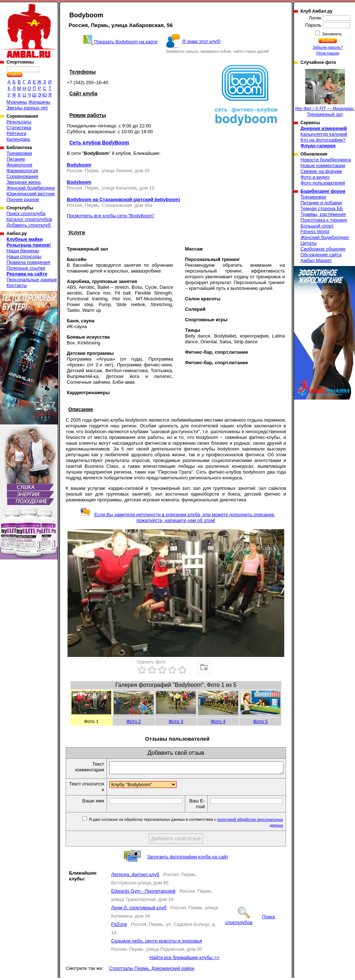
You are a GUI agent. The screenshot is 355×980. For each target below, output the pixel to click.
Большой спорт (317, 226)
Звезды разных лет (27, 108)
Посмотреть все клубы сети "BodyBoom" (111, 216)
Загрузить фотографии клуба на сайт (188, 859)
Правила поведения (28, 262)
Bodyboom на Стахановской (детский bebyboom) (123, 199)
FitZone (119, 926)
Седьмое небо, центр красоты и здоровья (157, 943)
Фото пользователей (323, 183)
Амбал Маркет (316, 260)
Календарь (18, 139)
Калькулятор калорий (324, 134)
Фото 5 (261, 721)
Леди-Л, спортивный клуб (139, 910)
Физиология (19, 165)
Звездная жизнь (24, 182)
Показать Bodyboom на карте (126, 42)
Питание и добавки (321, 203)
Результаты (19, 122)
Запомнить (332, 34)
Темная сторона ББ (322, 208)
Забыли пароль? (328, 47)
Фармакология (22, 171)
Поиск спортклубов (250, 922)
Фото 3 (176, 721)
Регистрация (328, 53)
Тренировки (19, 153)
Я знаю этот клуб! (201, 41)
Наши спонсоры (24, 256)
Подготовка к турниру (324, 220)
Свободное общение (323, 249)
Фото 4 (218, 721)
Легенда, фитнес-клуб (135, 877)
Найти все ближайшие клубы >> (185, 960)
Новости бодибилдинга (326, 160)
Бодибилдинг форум (323, 191)
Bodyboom (79, 165)
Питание (16, 159)
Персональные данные (32, 280)
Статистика (19, 128)
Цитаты (309, 243)
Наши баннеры (23, 251)
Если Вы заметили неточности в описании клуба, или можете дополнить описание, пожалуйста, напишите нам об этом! (177, 517)
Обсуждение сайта (321, 255)
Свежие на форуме (321, 171)
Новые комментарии (323, 165)
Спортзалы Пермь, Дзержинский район (152, 970)
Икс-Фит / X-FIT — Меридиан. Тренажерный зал (325, 93)
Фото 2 (134, 721)
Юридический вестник (31, 194)
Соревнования (22, 176)
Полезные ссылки (26, 268)
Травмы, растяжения (323, 214)
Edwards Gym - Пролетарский (143, 893)
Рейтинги (16, 133)
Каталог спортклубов (29, 219)
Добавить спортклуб (29, 225)
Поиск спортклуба (26, 214)
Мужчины (17, 102)
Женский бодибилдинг (31, 188)
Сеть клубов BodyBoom (99, 143)
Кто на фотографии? (323, 140)
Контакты (17, 285)
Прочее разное (23, 199)
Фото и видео (315, 177)
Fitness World (315, 232)
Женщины (39, 102)
